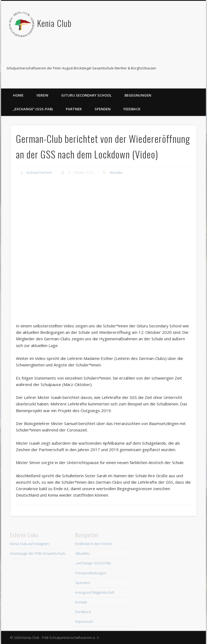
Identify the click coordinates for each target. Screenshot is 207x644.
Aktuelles (116, 173)
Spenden (103, 109)
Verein (42, 95)
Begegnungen (138, 95)
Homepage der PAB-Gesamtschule (38, 553)
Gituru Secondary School (86, 95)
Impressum (84, 621)
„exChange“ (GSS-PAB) (33, 109)
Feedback (132, 109)
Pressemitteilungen (91, 573)
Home (18, 95)
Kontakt (81, 602)
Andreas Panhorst (39, 173)
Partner (74, 109)
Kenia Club (54, 23)
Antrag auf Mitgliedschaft (95, 592)
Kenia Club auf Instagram (30, 544)
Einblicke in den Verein (94, 544)
